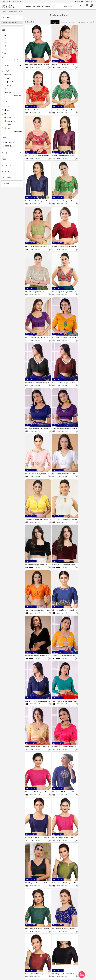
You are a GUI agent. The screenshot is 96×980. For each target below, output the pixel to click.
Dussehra (8, 85)
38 (5, 46)
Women (28, 6)
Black (7, 110)
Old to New (72, 22)
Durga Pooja (9, 82)
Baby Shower (9, 71)
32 (5, 35)
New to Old (64, 22)
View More (18, 60)
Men (34, 6)
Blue (7, 114)
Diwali (7, 78)
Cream (8, 125)
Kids (39, 6)
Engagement (9, 93)
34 (5, 39)
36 (5, 42)
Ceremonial (8, 74)
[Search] (80, 6)
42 (5, 53)
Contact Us (89, 2)
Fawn (7, 128)
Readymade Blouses (10, 22)
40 (5, 50)
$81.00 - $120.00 (10, 146)
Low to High (91, 22)
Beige (7, 107)
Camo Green (10, 121)
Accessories (46, 6)
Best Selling (55, 22)
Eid (6, 89)
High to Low (81, 22)
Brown (8, 117)
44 (5, 57)
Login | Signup (78, 2)
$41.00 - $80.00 (9, 142)
